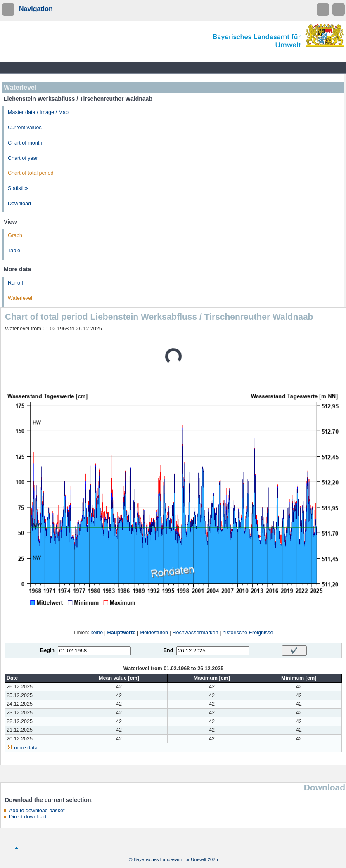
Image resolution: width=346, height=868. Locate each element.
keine (97, 633)
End (168, 650)
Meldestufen (154, 633)
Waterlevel (20, 298)
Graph (15, 235)
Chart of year (23, 158)
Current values (25, 128)
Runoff (15, 283)
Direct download (28, 817)
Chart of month (25, 143)
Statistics (18, 188)
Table (14, 251)
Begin (47, 650)
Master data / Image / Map (38, 112)
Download (19, 204)
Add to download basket (37, 811)
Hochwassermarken (195, 633)
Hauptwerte (122, 633)
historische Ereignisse (248, 633)
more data (26, 748)
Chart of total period (31, 173)
